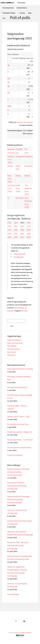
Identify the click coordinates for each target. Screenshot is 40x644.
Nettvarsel (11, 355)
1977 (9, 230)
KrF (9, 93)
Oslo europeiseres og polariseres (19, 447)
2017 (22, 237)
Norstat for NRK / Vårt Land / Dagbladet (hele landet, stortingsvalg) (18, 545)
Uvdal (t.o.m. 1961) (18, 188)
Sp (8, 86)
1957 (29, 223)
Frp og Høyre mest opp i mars (18, 424)
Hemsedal (11, 153)
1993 (9, 233)
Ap (9, 65)
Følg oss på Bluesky (14, 340)
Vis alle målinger (13, 594)
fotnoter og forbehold (25, 122)
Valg (30, 13)
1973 (29, 226)
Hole (26, 153)
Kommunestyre (8, 8)
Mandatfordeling (9, 13)
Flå (26, 149)
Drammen (11, 149)
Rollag (18, 176)
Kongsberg (20, 156)
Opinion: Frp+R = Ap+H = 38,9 (18, 416)
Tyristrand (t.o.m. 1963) (11, 188)
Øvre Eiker (20, 198)
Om (4, 18)
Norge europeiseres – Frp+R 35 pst (20, 440)
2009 (9, 237)
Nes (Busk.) (29, 166)
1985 (22, 230)
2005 (29, 233)
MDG (9, 106)
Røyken (27, 176)
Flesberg (19, 149)
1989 (29, 230)
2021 (29, 237)
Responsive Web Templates (23, 633)
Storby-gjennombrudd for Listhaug (20, 369)
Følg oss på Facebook (15, 343)
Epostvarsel (11, 352)
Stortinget (11, 3)
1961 (9, 226)
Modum (10, 166)
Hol (17, 153)
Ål (8, 198)
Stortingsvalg (18, 257)
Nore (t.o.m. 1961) (10, 179)
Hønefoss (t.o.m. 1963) (11, 159)
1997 (16, 233)
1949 (16, 223)
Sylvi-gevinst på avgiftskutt (17, 387)
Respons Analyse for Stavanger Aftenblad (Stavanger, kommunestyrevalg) (18, 499)
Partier (23, 13)
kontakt (24, 311)
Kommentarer (22, 8)
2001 (22, 233)
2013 (16, 237)
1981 (16, 230)
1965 (16, 226)
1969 (22, 226)
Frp (9, 78)
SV (9, 82)
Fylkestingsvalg (19, 254)
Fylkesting (21, 3)
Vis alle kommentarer (15, 455)
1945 (9, 223)
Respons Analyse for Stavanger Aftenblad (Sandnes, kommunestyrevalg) (18, 472)
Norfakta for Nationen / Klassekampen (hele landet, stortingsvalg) (17, 486)
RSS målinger (12, 346)
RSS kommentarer (14, 349)
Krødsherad (29, 156)
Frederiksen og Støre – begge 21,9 (20, 432)
